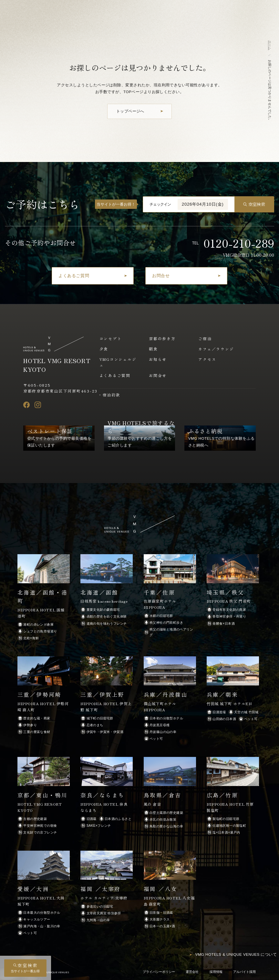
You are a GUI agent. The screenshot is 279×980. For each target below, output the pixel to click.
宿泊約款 (112, 395)
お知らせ (158, 359)
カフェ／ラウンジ (216, 349)
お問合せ (158, 375)
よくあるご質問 (115, 375)
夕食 (104, 349)
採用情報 (216, 972)
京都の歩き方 (162, 338)
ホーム (270, 45)
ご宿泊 (205, 338)
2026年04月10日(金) (203, 204)
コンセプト (111, 338)
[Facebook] (26, 405)
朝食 (153, 349)
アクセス (207, 359)
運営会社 (192, 972)
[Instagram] (38, 405)
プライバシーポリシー (159, 972)
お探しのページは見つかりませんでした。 (270, 91)
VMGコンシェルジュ (118, 362)
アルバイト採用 (244, 972)
